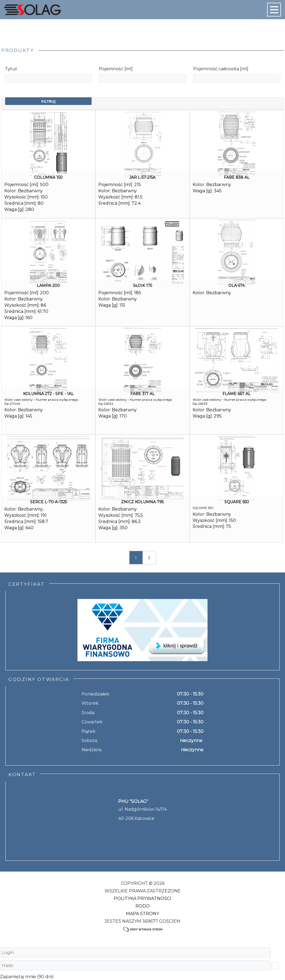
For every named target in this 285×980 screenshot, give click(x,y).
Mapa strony (142, 914)
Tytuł (11, 69)
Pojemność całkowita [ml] (221, 69)
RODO (143, 906)
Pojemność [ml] (116, 69)
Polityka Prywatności (142, 898)
